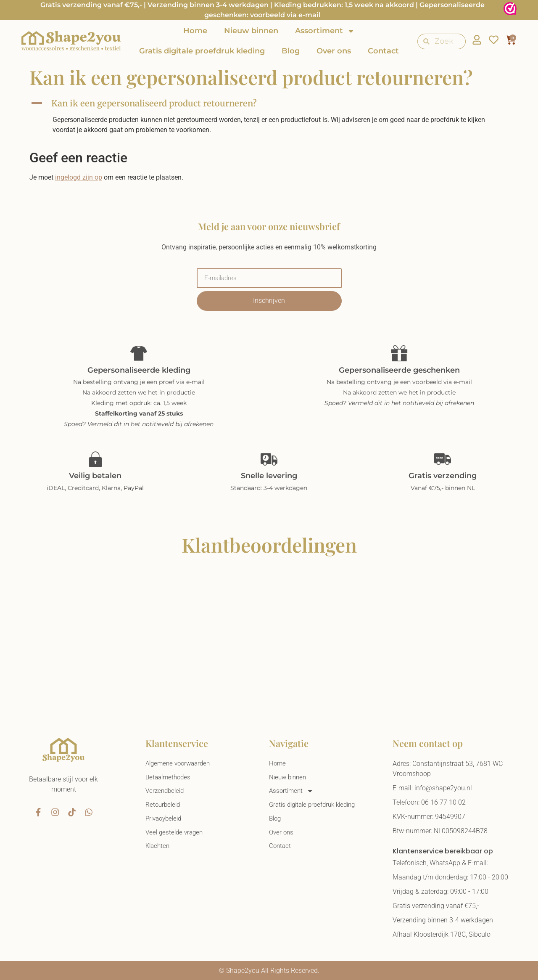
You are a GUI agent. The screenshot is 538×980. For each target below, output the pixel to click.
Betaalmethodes (170, 778)
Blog (291, 51)
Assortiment (325, 31)
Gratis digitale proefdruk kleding (202, 51)
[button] (269, 103)
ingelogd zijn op (79, 177)
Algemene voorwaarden (180, 764)
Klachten (158, 849)
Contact (383, 51)
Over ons (334, 51)
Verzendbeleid (166, 792)
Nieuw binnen (251, 31)
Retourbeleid (164, 807)
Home (195, 31)
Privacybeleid (165, 821)
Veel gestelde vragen (176, 835)
